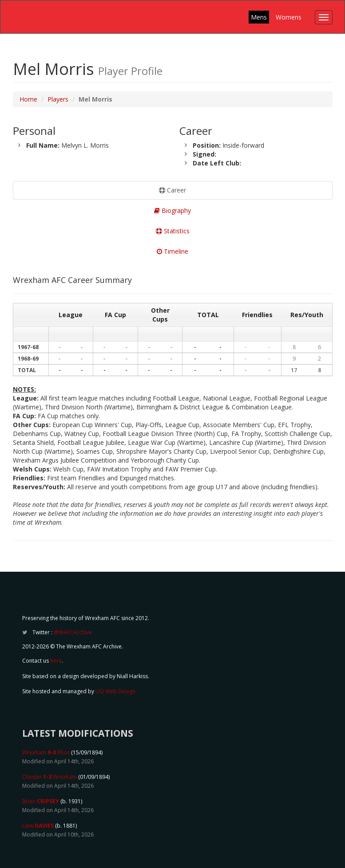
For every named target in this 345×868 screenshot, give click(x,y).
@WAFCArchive (73, 632)
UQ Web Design (115, 691)
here (56, 661)
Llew (38, 826)
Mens (259, 17)
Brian (41, 801)
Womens (289, 17)
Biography (172, 210)
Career (172, 190)
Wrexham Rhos (46, 752)
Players (58, 99)
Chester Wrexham (50, 777)
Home (28, 99)
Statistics (173, 231)
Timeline (172, 251)
